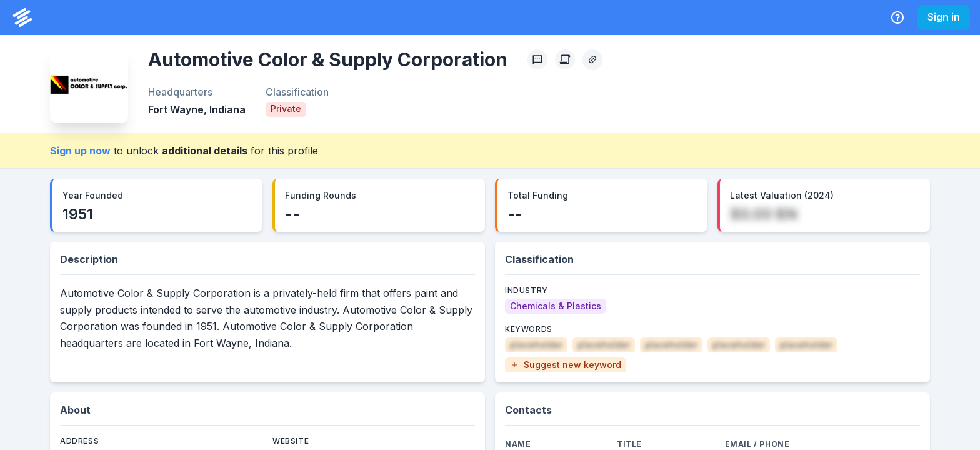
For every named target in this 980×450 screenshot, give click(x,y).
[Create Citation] (565, 59)
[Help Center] (897, 17)
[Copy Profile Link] (592, 59)
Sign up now (80, 151)
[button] (566, 365)
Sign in (944, 17)
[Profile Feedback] (537, 59)
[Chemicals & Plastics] (556, 306)
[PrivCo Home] (22, 17)
